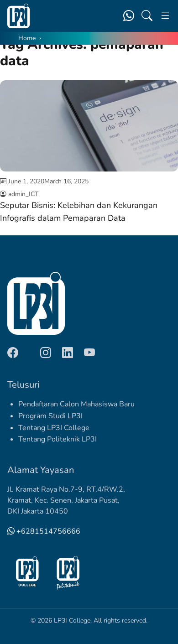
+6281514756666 (44, 531)
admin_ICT (23, 194)
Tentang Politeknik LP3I (58, 439)
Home (27, 38)
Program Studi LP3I (50, 416)
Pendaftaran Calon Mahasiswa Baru (76, 404)
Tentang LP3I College (54, 428)
